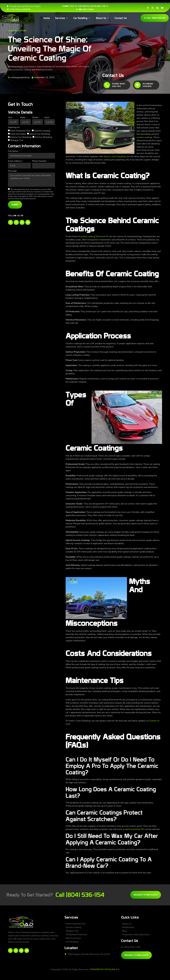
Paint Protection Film (20, 131)
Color (47, 118)
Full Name (13, 151)
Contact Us (154, 721)
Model (35, 118)
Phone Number (40, 161)
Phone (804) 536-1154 (119, 85)
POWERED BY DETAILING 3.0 (105, 969)
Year (10, 118)
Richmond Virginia (148, 85)
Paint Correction (18, 134)
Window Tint (17, 140)
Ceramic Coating (17, 31)
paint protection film (135, 829)
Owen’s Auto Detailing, (115, 156)
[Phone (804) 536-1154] (107, 85)
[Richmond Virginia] (137, 85)
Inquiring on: (14, 127)
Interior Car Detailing (40, 134)
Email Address (15, 161)
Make (23, 118)
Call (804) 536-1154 (80, 895)
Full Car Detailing (43, 137)
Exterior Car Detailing (21, 137)
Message (12, 171)
